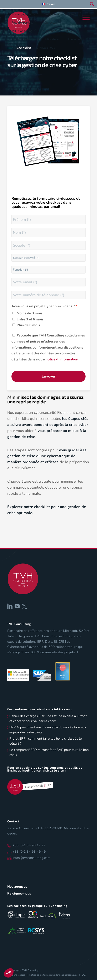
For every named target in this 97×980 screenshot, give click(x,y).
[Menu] (85, 17)
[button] (9, 973)
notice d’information (62, 359)
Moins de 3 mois (30, 313)
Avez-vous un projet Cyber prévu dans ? (43, 306)
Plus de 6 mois (28, 325)
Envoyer (49, 376)
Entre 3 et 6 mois (30, 319)
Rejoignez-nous (19, 893)
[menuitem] (48, 4)
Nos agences (17, 887)
